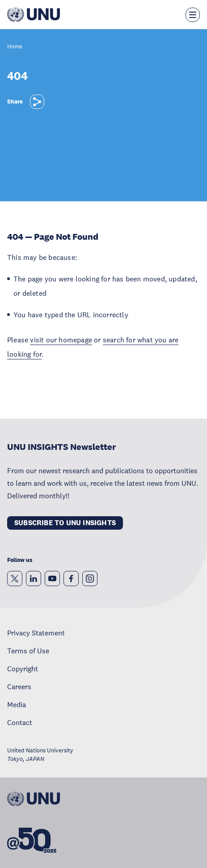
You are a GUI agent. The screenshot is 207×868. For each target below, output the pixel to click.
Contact (20, 722)
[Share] (37, 102)
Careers (19, 687)
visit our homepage (61, 340)
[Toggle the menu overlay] (193, 15)
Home (15, 47)
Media (17, 704)
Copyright (23, 669)
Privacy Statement (36, 633)
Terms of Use (28, 651)
